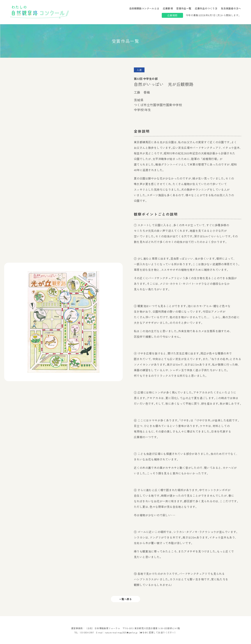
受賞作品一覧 (184, 8)
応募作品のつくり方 (206, 8)
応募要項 (168, 8)
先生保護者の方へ (231, 8)
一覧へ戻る (125, 599)
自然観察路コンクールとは (144, 8)
